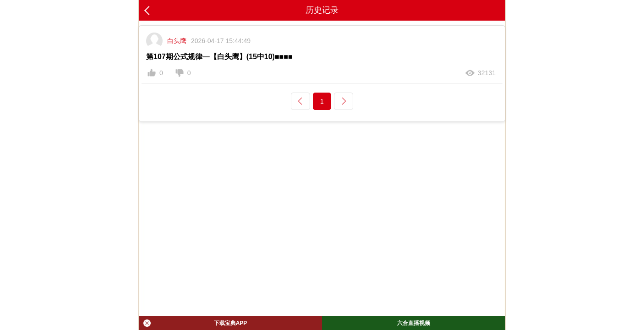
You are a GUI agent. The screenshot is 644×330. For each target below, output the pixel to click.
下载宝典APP (195, 323)
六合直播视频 (414, 323)
